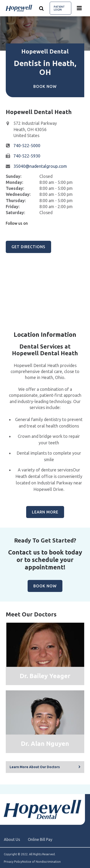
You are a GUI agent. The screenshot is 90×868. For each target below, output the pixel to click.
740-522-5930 (27, 156)
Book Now (45, 86)
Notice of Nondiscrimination (41, 862)
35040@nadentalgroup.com (40, 166)
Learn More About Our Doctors (35, 767)
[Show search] (42, 8)
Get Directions (28, 247)
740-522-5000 (27, 145)
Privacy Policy (13, 862)
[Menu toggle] (79, 8)
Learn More (45, 512)
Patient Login (59, 8)
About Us (12, 839)
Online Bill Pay (40, 839)
